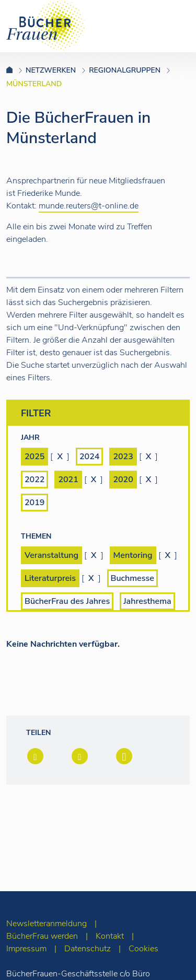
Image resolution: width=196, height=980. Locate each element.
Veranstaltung (51, 555)
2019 (34, 503)
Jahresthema (147, 601)
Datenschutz (88, 949)
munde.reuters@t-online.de (89, 206)
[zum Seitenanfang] (168, 958)
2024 (89, 457)
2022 (34, 480)
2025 (34, 457)
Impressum (26, 949)
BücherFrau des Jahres (67, 601)
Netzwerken (51, 70)
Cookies (143, 949)
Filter (101, 415)
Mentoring (133, 555)
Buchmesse (132, 578)
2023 (123, 457)
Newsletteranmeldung (47, 924)
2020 (123, 480)
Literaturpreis (50, 578)
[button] (34, 757)
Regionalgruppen (125, 70)
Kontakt (110, 936)
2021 (68, 480)
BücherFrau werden (42, 936)
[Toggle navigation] (171, 26)
